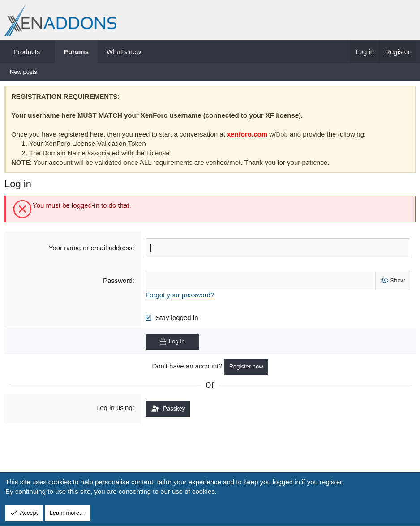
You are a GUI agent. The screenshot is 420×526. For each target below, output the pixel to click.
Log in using (115, 409)
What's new (124, 52)
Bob (284, 136)
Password (119, 283)
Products (27, 52)
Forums (76, 52)
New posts (24, 72)
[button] (48, 52)
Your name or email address (91, 250)
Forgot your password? (181, 297)
